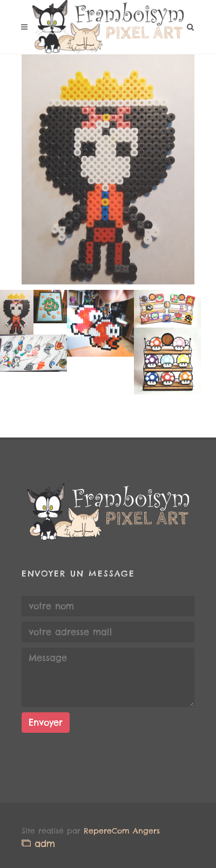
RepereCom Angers (122, 831)
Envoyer (46, 723)
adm (38, 843)
